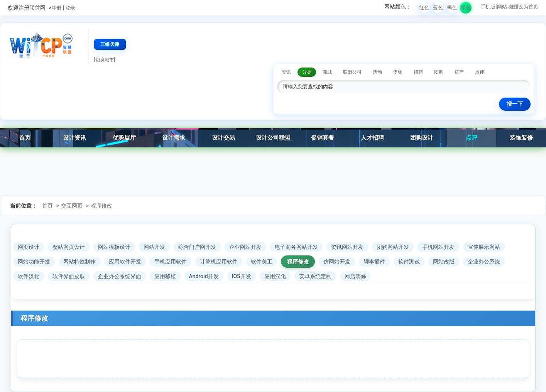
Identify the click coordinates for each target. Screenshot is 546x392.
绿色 (466, 8)
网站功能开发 (34, 262)
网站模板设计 (114, 247)
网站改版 (444, 262)
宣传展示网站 (484, 247)
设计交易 (223, 138)
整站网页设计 (69, 247)
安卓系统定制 (315, 276)
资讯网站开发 (347, 247)
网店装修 (355, 276)
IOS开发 (242, 276)
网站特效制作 (79, 262)
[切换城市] (105, 60)
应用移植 (165, 276)
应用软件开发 (125, 262)
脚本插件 (374, 262)
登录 (70, 8)
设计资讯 (74, 138)
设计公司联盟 (273, 138)
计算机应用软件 (219, 262)
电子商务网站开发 (296, 247)
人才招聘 (372, 138)
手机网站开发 (438, 247)
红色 (424, 8)
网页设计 (29, 247)
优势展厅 (124, 138)
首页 (25, 138)
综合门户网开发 (197, 247)
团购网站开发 (393, 247)
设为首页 (528, 7)
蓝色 (438, 8)
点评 (472, 138)
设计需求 (174, 138)
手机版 (488, 7)
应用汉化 (275, 276)
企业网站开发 (245, 247)
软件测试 (409, 262)
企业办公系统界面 (120, 276)
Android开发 (204, 276)
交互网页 (72, 206)
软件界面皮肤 (69, 276)
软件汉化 (29, 276)
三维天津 (110, 44)
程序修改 (101, 206)
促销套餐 (323, 138)
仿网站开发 (337, 262)
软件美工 (262, 262)
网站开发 (154, 247)
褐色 (452, 8)
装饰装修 (521, 138)
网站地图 (507, 7)
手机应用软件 (171, 262)
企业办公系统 (484, 262)
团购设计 (422, 138)
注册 (56, 8)
